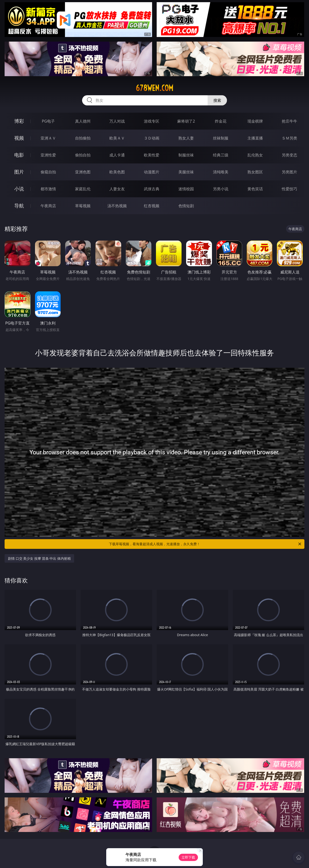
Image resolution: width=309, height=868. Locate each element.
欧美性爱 (152, 155)
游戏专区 (152, 121)
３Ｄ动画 (152, 138)
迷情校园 (186, 189)
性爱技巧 (289, 189)
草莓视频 (83, 206)
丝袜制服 (221, 138)
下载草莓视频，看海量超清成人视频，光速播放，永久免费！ (205, 544)
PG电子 (48, 121)
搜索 (217, 100)
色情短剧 (186, 206)
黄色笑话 (255, 189)
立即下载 (188, 857)
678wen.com (154, 88)
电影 (19, 155)
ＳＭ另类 (289, 138)
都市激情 (48, 189)
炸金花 (221, 121)
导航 (19, 206)
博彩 (19, 121)
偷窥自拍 (48, 172)
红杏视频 (152, 206)
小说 (19, 189)
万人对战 (117, 121)
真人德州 (83, 121)
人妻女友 (117, 189)
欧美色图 (117, 172)
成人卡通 (117, 155)
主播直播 (255, 138)
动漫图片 (152, 172)
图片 (19, 172)
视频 (19, 138)
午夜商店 (48, 206)
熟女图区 (255, 172)
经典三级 (221, 155)
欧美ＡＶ (117, 138)
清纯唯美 (221, 172)
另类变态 (289, 155)
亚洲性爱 (48, 155)
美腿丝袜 (186, 172)
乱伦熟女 (255, 155)
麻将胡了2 (186, 121)
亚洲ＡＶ (48, 138)
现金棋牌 (255, 121)
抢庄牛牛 (289, 121)
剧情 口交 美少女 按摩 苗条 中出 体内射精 (39, 558)
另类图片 (289, 172)
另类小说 (221, 189)
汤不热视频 (117, 206)
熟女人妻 (186, 138)
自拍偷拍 (83, 138)
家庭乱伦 (83, 189)
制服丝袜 (186, 155)
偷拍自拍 (83, 155)
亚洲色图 (83, 172)
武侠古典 (152, 189)
